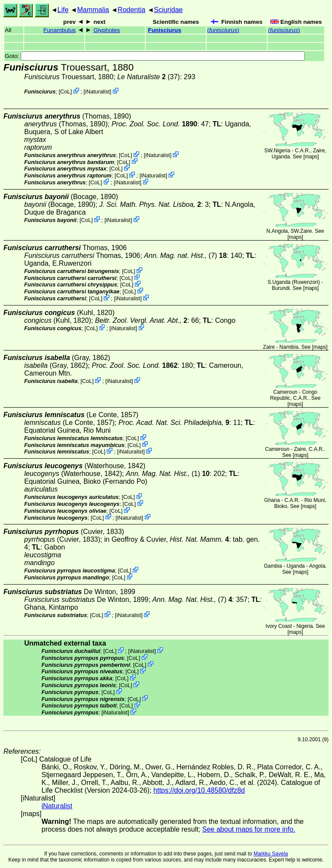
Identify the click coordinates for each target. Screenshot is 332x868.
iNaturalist (97, 92)
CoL (65, 92)
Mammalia (93, 10)
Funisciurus (164, 30)
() (223, 30)
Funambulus (59, 30)
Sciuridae (168, 10)
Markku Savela (270, 854)
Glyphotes (107, 30)
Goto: (155, 56)
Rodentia (131, 10)
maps (311, 157)
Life (63, 10)
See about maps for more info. (249, 829)
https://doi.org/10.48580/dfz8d (199, 790)
